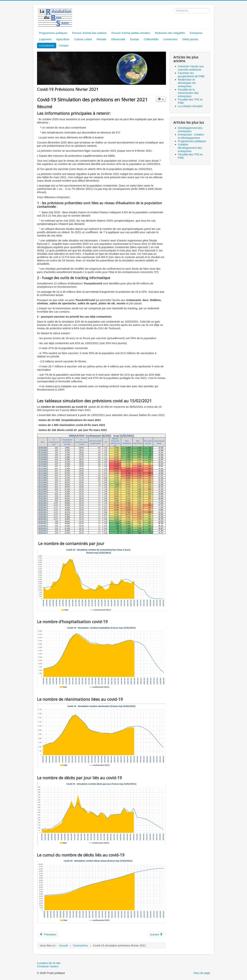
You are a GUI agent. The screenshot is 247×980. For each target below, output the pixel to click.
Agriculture (63, 39)
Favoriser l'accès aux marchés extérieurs (191, 68)
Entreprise (196, 33)
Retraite (102, 39)
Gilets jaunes (190, 39)
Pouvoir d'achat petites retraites (131, 33)
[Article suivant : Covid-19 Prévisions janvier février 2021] (157, 934)
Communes (170, 39)
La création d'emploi (190, 106)
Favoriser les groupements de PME (191, 75)
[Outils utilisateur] (161, 99)
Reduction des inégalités (170, 33)
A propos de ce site (49, 963)
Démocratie (118, 39)
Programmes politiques (53, 33)
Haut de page (202, 973)
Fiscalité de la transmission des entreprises (188, 93)
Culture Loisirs (83, 39)
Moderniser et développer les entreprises (187, 83)
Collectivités (151, 39)
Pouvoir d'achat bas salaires (89, 33)
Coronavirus (47, 45)
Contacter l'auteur (48, 966)
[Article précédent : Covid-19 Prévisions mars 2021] (48, 934)
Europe (134, 39)
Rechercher (174, 8)
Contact (64, 45)
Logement (45, 39)
